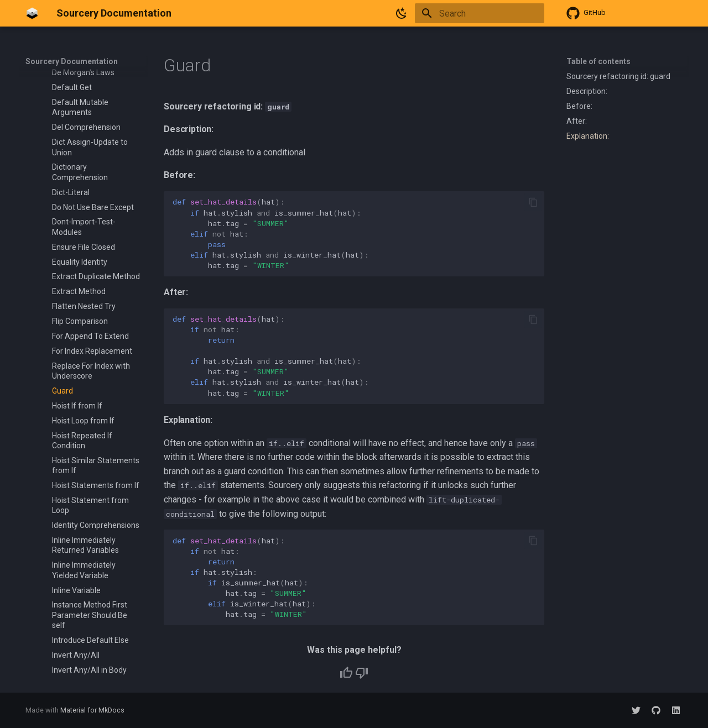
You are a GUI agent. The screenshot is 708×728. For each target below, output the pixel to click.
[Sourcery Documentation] (32, 13)
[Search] (480, 13)
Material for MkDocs (92, 710)
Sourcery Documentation (72, 61)
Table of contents (598, 61)
